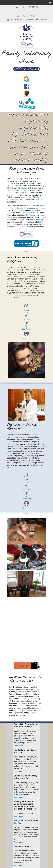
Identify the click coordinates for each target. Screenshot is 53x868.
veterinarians (22, 188)
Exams (26, 310)
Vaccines (27, 320)
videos (42, 215)
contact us (17, 227)
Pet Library (30, 215)
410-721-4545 (28, 16)
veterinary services (34, 208)
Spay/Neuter (26, 329)
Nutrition (27, 339)
